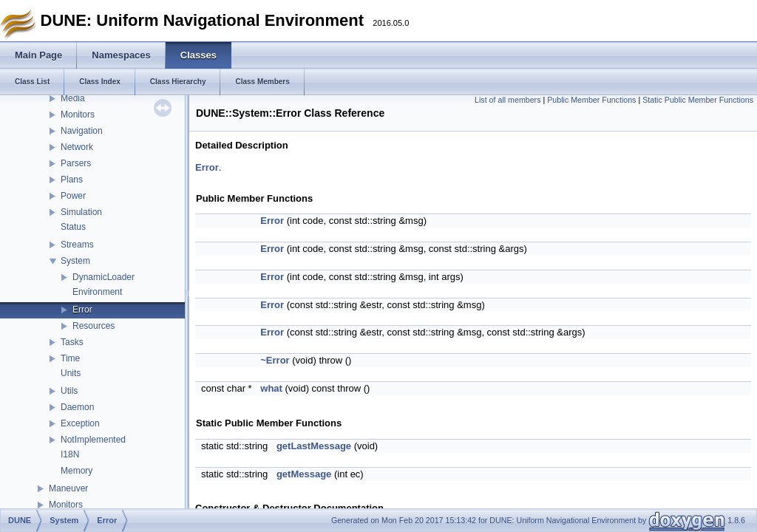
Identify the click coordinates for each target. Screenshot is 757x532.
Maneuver (68, 488)
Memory (77, 471)
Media (73, 98)
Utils (69, 391)
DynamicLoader (103, 277)
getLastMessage (314, 446)
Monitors (78, 115)
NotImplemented (93, 440)
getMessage (304, 474)
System (75, 261)
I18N (70, 454)
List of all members (508, 100)
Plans (72, 180)
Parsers (76, 163)
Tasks (72, 342)
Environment (97, 292)
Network (77, 147)
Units (71, 373)
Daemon (77, 407)
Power (73, 196)
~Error (275, 360)
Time (70, 358)
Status (73, 227)
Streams (77, 245)
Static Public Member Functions (698, 100)
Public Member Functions (591, 100)
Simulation (81, 212)
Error (82, 310)
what (271, 388)
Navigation (82, 131)
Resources (94, 326)
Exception (80, 423)
